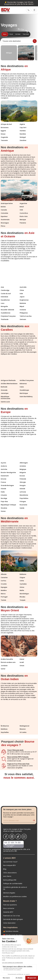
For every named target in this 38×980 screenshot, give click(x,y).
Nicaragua (5, 223)
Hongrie (23, 485)
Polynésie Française (8, 316)
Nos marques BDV (9, 865)
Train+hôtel (26, 34)
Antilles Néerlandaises (9, 384)
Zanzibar (23, 140)
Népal (22, 306)
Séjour (5, 34)
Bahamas (23, 384)
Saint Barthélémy (26, 397)
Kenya (3, 134)
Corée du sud (6, 294)
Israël (22, 662)
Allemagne (24, 463)
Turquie (22, 600)
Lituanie (4, 495)
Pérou (3, 226)
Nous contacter (9, 908)
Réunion (23, 729)
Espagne (4, 587)
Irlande (3, 489)
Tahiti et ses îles (26, 316)
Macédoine (24, 495)
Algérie (22, 124)
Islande (22, 489)
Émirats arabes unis (8, 662)
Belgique (23, 469)
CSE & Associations (10, 873)
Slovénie (4, 508)
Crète (22, 581)
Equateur (4, 216)
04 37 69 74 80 (12, 843)
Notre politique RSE (10, 880)
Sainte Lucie (5, 402)
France (3, 482)
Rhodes (22, 597)
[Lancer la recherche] (35, 41)
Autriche (4, 469)
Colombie (4, 213)
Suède (22, 508)
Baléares (23, 574)
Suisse (3, 511)
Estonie (4, 479)
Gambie (23, 131)
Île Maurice (5, 726)
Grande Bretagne (7, 485)
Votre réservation (9, 923)
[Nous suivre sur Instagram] (12, 837)
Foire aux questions (10, 905)
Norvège (4, 498)
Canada (4, 210)
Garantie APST (8, 912)
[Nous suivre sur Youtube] (24, 837)
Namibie (23, 134)
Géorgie (23, 482)
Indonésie (4, 297)
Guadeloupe (24, 390)
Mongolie (4, 306)
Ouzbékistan (6, 313)
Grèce (22, 587)
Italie (3, 492)
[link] (29, 10)
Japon (22, 297)
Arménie (23, 466)
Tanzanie (4, 140)
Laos (3, 303)
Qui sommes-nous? (10, 862)
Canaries (4, 578)
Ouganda (4, 137)
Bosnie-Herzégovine (8, 472)
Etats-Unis (24, 216)
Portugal (4, 597)
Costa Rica (24, 213)
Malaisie (23, 303)
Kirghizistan (24, 300)
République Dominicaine (6, 398)
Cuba (22, 387)
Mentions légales (9, 893)
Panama (23, 223)
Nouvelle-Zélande (7, 310)
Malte (22, 590)
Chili (21, 210)
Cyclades (23, 584)
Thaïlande (5, 319)
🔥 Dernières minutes (11, 931)
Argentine (23, 203)
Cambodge (5, 290)
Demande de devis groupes (13, 919)
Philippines (24, 313)
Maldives (4, 729)
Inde (21, 294)
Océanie (23, 310)
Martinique (24, 393)
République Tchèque (8, 505)
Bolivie (3, 207)
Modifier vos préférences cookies (15, 897)
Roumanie (23, 505)
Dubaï (22, 659)
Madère (4, 590)
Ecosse (22, 476)
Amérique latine (7, 203)
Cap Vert (23, 128)
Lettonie (23, 492)
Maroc (3, 594)
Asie (2, 287)
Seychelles (5, 732)
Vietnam (23, 319)
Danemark (5, 476)
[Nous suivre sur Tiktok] (18, 837)
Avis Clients (7, 876)
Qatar (3, 669)
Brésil (22, 207)
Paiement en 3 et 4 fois (12, 916)
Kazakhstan (5, 300)
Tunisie (3, 600)
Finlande (23, 479)
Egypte (3, 131)
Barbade (4, 387)
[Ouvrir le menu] (34, 10)
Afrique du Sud (6, 124)
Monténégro (24, 594)
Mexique (23, 220)
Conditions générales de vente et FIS (15, 888)
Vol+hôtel (18, 34)
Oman (22, 666)
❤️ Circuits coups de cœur (13, 935)
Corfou (3, 581)
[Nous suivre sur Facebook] (6, 837)
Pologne (23, 501)
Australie (23, 287)
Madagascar (25, 726)
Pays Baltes (24, 498)
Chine (22, 290)
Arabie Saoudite (7, 659)
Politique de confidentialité (13, 884)
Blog (5, 869)
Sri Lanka (23, 732)
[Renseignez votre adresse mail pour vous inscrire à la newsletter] (19, 821)
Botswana (5, 128)
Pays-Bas (4, 501)
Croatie (4, 584)
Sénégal (23, 137)
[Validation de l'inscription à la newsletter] (35, 821)
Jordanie (4, 666)
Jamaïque (5, 393)
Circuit (11, 34)
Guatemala (5, 220)
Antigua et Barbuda (8, 380)
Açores (3, 463)
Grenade (4, 390)
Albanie (4, 574)
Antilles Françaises (27, 380)
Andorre (4, 466)
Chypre (22, 578)
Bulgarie (23, 472)
